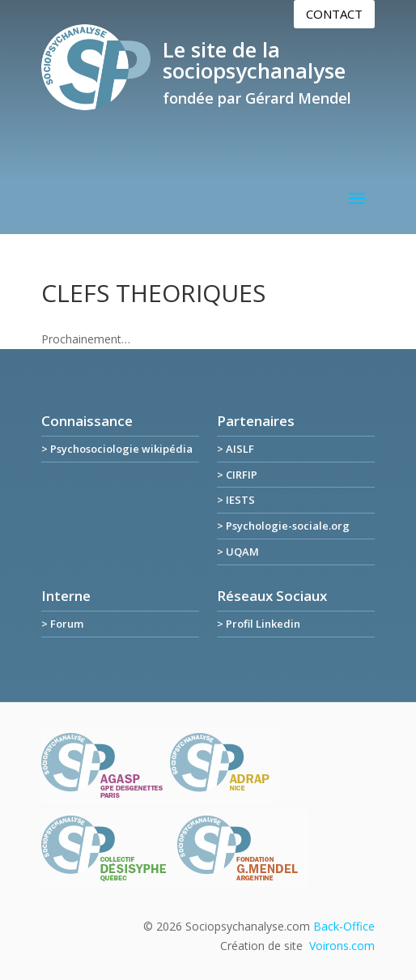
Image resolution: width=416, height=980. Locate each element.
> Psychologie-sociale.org (283, 526)
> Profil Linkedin (259, 624)
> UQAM (238, 552)
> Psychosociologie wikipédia (117, 449)
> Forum (62, 624)
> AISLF (236, 449)
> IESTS (236, 500)
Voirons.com (342, 946)
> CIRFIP (237, 475)
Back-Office (344, 926)
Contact (334, 14)
